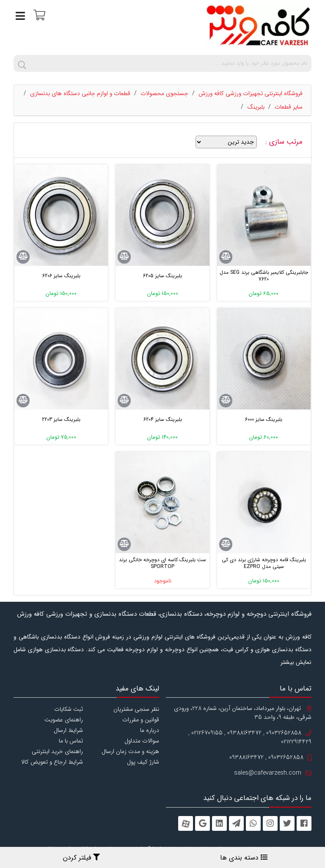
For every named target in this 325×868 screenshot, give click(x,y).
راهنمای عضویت (64, 720)
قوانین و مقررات (141, 720)
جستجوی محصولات (164, 93)
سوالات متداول (142, 741)
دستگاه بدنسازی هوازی (56, 650)
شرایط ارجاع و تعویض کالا (52, 762)
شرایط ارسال (68, 730)
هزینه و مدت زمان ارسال (130, 751)
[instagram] (270, 823)
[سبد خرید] (38, 15)
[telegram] (236, 823)
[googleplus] (202, 823)
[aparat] (186, 823)
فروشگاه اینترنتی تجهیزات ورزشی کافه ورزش (251, 93)
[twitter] (287, 823)
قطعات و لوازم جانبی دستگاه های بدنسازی (80, 93)
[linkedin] (219, 823)
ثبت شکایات (69, 709)
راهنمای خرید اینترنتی (57, 751)
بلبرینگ (256, 107)
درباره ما (150, 730)
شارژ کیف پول (143, 762)
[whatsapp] (253, 823)
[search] (22, 63)
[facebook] (304, 823)
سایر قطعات (289, 107)
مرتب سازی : (285, 142)
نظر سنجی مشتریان (136, 709)
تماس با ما (71, 741)
